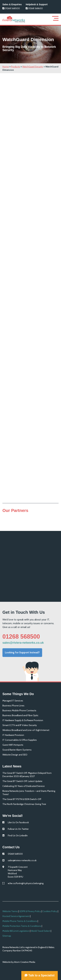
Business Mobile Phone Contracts (19, 710)
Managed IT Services (13, 701)
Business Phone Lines (13, 706)
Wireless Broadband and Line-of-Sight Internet (26, 730)
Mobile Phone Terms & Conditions (20, 921)
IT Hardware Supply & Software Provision (23, 720)
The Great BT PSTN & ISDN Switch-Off (22, 799)
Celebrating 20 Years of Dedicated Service (24, 786)
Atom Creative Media (25, 962)
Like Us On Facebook (18, 822)
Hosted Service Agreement (16, 916)
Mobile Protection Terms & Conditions (22, 926)
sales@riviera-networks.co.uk (23, 643)
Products (16, 67)
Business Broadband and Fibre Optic (20, 715)
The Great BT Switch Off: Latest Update (22, 781)
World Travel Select (41, 931)
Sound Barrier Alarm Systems (17, 750)
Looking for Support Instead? (22, 652)
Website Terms (10, 911)
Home (6, 67)
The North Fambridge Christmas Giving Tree (24, 804)
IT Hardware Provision (13, 735)
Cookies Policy (50, 911)
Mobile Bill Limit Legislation (16, 931)
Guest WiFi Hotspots (13, 745)
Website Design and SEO (15, 755)
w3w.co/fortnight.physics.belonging (26, 883)
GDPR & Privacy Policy (30, 911)
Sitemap (7, 936)
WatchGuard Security (33, 67)
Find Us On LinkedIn (18, 835)
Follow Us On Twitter (18, 829)
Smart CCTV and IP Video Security (20, 725)
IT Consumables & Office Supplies (20, 740)
